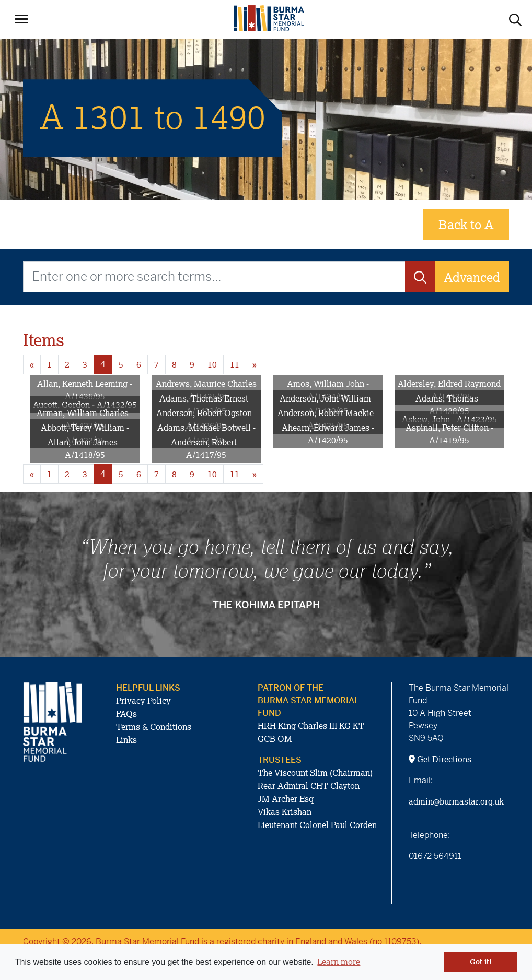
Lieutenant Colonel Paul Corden (317, 825)
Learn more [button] (339, 962)
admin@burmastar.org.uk (456, 801)
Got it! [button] (481, 962)
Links (126, 740)
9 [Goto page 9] (192, 364)
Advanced (472, 277)
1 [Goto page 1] (49, 364)
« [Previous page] (32, 364)
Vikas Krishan (285, 812)
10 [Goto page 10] (212, 364)
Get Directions (440, 759)
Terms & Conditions (154, 727)
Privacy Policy (143, 701)
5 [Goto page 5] (121, 364)
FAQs (126, 714)
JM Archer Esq (286, 799)
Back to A (466, 224)
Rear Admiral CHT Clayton (309, 786)
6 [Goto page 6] (139, 364)
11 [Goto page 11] (235, 364)
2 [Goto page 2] (67, 364)
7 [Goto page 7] (157, 364)
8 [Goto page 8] (174, 364)
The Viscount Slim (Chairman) (315, 773)
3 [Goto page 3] (85, 364)
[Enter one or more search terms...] (214, 277)
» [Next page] (255, 364)
